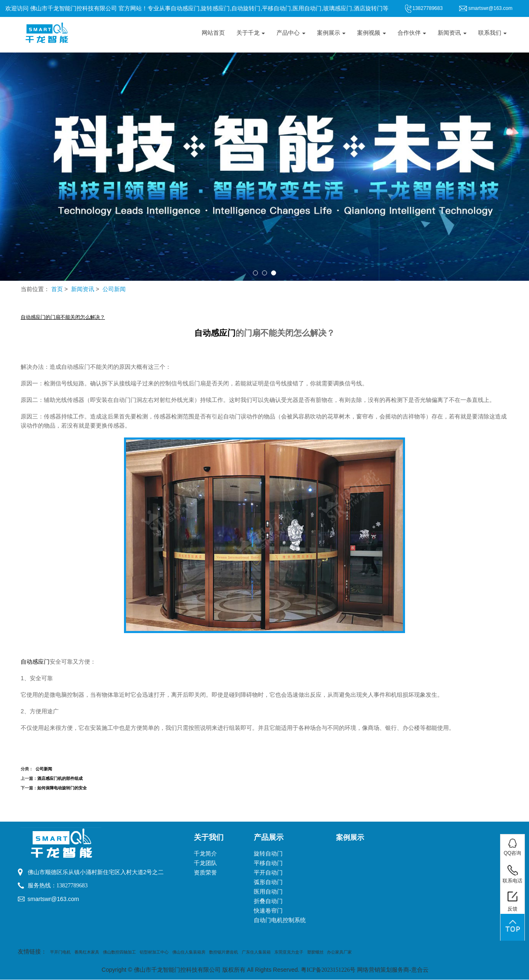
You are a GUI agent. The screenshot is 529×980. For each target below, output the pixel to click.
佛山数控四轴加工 (119, 952)
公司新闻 (114, 289)
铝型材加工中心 (154, 952)
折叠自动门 (268, 901)
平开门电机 (60, 952)
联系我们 (493, 33)
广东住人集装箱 (256, 952)
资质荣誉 (205, 873)
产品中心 (291, 33)
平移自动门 (268, 863)
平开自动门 (268, 873)
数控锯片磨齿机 (224, 952)
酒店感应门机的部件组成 (60, 778)
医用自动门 (268, 892)
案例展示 (331, 33)
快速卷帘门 (268, 911)
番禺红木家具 (87, 952)
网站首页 (213, 33)
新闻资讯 (452, 33)
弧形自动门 (268, 882)
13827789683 (73, 886)
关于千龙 (251, 33)
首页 (57, 289)
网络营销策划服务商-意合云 (393, 970)
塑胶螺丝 (315, 952)
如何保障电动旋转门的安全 (62, 788)
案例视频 (372, 33)
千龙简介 (205, 854)
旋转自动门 (268, 854)
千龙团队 (205, 863)
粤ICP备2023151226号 (328, 970)
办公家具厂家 (339, 952)
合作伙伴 (412, 33)
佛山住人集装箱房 (189, 952)
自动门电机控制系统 (280, 920)
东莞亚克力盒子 (289, 952)
